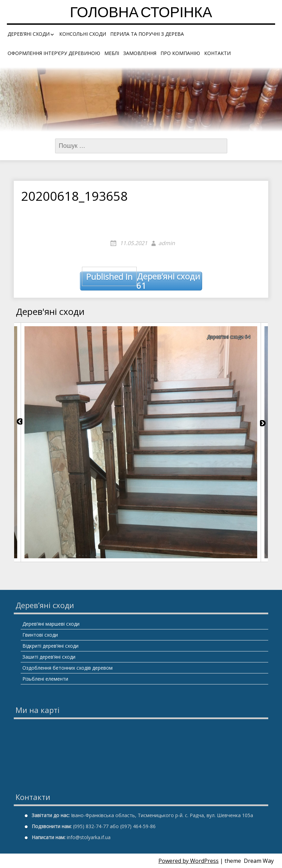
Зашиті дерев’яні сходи (49, 657)
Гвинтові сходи (40, 635)
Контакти (217, 53)
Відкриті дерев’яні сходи (50, 646)
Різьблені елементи (45, 679)
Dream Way (259, 861)
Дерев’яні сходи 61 (141, 281)
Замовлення (140, 53)
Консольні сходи (83, 34)
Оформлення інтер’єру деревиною (54, 53)
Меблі (112, 53)
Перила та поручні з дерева (147, 34)
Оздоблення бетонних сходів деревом (67, 668)
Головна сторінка (141, 14)
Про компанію (180, 53)
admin (167, 243)
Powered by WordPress (189, 861)
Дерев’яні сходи (29, 34)
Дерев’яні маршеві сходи (51, 624)
